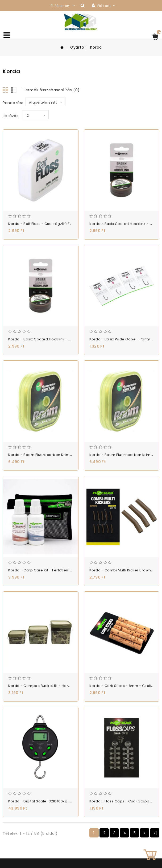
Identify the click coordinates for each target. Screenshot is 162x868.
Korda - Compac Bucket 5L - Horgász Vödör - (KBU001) (59, 686)
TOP (150, 856)
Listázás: (11, 116)
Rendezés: (13, 103)
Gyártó (77, 47)
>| (155, 833)
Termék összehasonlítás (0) (51, 90)
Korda (96, 47)
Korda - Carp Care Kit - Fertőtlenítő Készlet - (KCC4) (57, 570)
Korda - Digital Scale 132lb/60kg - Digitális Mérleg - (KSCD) (63, 801)
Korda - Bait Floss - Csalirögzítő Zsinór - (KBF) (50, 224)
